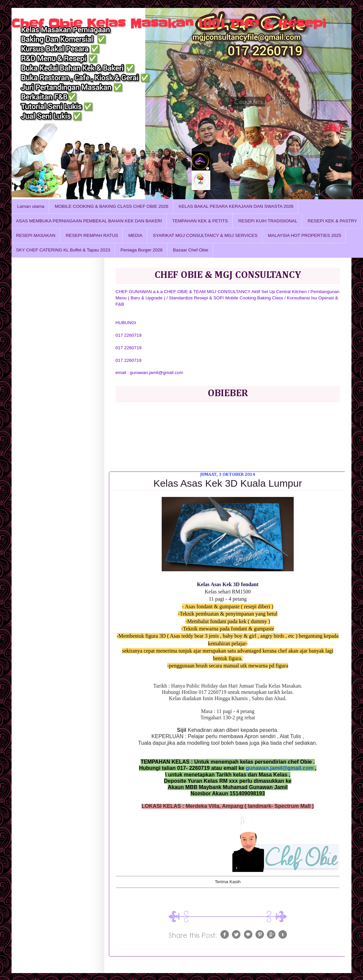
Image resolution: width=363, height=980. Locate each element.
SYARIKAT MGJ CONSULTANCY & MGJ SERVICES (205, 235)
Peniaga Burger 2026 (142, 250)
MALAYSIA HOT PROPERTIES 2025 (305, 235)
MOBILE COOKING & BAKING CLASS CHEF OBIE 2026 (112, 206)
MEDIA (135, 235)
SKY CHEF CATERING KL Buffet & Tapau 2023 (63, 250)
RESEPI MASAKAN (36, 235)
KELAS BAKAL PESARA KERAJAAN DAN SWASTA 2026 (236, 206)
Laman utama (31, 206)
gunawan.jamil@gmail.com (280, 768)
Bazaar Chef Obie (191, 250)
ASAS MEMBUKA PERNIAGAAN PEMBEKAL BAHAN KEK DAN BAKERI (89, 221)
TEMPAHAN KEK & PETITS (200, 221)
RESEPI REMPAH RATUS (92, 235)
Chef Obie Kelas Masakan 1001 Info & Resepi (169, 23)
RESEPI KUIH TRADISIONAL (268, 221)
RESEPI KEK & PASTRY (332, 221)
